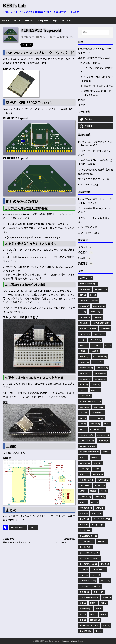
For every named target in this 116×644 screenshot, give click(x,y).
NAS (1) (83, 418)
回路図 (82, 100)
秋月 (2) (103, 614)
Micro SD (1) (97, 413)
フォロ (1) (105, 564)
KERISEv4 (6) (85, 379)
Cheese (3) (84, 306)
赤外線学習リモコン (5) (89, 626)
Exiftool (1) (99, 334)
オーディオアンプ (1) (102, 519)
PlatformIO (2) (87, 441)
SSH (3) (96, 469)
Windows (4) (86, 508)
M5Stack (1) (85, 396)
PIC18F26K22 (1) (97, 429)
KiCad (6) (84, 385)
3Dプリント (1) (86, 278)
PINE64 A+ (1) (103, 435)
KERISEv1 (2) (102, 368)
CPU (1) (83, 312)
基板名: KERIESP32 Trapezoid (94, 58)
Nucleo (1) (95, 424)
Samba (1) (95, 457)
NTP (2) (83, 424)
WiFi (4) (94, 502)
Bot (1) (83, 295)
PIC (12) (83, 429)
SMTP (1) (98, 463)
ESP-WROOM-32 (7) (88, 329)
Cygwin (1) (85, 317)
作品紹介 (43, 37)
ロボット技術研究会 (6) (89, 598)
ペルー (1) (96, 575)
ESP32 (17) (105, 329)
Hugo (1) (95, 351)
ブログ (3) (84, 569)
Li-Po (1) (83, 390)
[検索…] (96, 32)
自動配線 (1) (95, 620)
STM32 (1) (84, 474)
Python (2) (103, 441)
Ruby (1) (83, 457)
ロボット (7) (98, 592)
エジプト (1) (84, 519)
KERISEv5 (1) (100, 379)
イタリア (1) (97, 513)
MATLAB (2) (85, 407)
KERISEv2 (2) (85, 373)
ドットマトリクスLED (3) (90, 558)
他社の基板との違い (89, 63)
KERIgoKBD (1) (86, 368)
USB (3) (93, 491)
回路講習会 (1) (85, 609)
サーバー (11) (85, 530)
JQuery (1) (97, 362)
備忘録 (82, 258)
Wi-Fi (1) (83, 502)
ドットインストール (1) (89, 553)
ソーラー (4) (102, 541)
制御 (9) (93, 603)
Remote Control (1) (89, 452)
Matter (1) (99, 407)
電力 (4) (98, 631)
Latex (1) (96, 385)
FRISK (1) (83, 345)
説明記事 (83, 263)
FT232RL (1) (96, 345)
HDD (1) (83, 351)
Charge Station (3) (89, 301)
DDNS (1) (98, 317)
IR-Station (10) (100, 357)
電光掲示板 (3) (85, 631)
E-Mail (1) (84, 323)
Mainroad (73, 641)
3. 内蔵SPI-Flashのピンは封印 (97, 86)
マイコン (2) (105, 581)
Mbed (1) (84, 413)
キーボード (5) (98, 525)
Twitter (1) (103, 480)
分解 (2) (83, 603)
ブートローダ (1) (98, 569)
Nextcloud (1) (97, 418)
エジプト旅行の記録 (89, 233)
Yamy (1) (100, 508)
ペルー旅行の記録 (88, 227)
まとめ (82, 105)
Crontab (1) (96, 312)
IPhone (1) (84, 357)
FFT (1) (82, 340)
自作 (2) (83, 620)
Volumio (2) (85, 497)
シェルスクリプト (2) (88, 536)
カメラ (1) (84, 525)
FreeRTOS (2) (95, 340)
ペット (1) (84, 575)
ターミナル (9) (85, 547)
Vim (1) (104, 491)
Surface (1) (97, 474)
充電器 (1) (107, 598)
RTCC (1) (106, 452)
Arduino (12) (101, 289)
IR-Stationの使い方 (88, 185)
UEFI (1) (83, 491)
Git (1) (108, 345)
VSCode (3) (100, 497)
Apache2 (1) (85, 289)
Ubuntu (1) (100, 485)
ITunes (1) (84, 362)
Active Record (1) (88, 284)
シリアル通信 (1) (86, 541)
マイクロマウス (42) (88, 581)
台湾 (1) (103, 603)
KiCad (72, 37)
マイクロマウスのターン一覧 (94, 179)
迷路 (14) (106, 626)
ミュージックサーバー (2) (90, 586)
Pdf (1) (107, 424)
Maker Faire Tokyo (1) (90, 401)
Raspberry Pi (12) (88, 446)
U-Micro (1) (85, 485)
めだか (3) (84, 513)
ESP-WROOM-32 (60, 37)
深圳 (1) (93, 614)
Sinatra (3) (85, 463)
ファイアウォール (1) (88, 564)
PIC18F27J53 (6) (86, 435)
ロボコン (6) (84, 592)
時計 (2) (83, 614)
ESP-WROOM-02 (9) (101, 323)
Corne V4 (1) (99, 306)
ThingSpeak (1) (87, 480)
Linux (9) (95, 390)
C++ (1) (93, 295)
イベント (83, 247)
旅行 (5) (98, 609)
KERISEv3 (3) (100, 373)
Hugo (64, 641)
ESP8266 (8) (85, 334)
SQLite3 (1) (84, 469)
